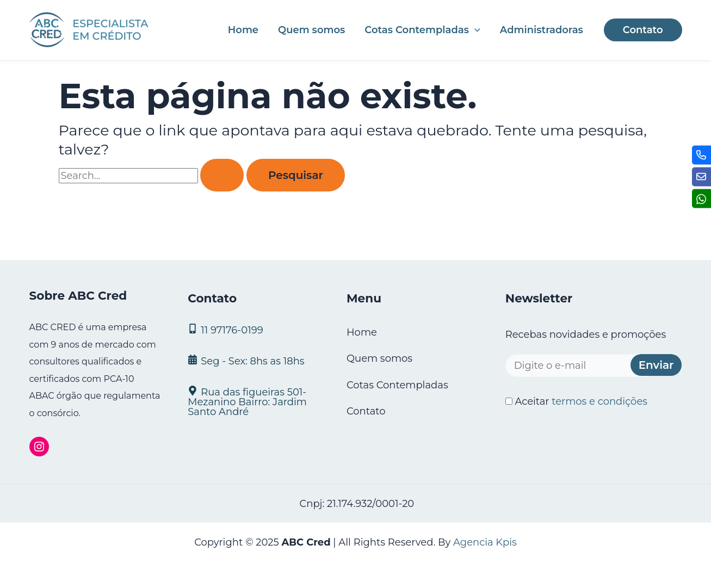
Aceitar (576, 401)
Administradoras (542, 30)
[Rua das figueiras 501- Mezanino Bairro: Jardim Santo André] (254, 401)
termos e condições (599, 401)
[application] (475, 30)
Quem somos (311, 30)
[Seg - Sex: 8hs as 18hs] (254, 360)
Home (243, 30)
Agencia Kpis (485, 542)
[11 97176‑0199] (254, 329)
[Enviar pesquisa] (222, 175)
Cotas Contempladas (422, 30)
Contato (366, 411)
